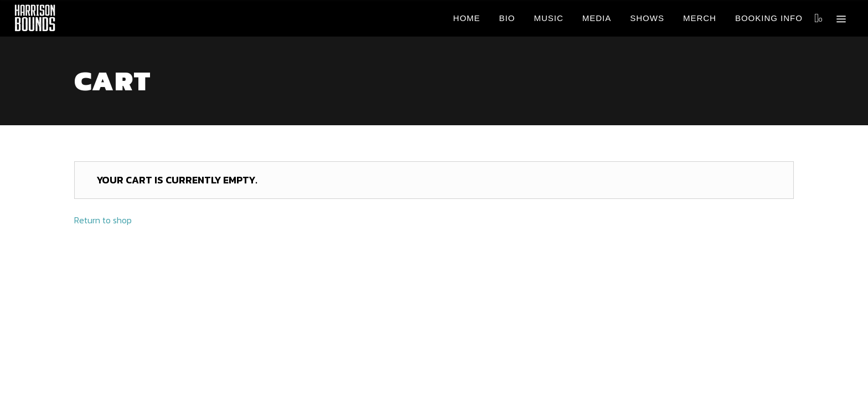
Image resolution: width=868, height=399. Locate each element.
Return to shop (103, 220)
